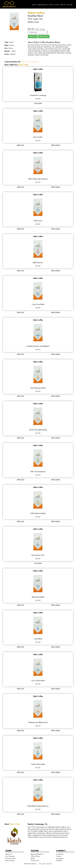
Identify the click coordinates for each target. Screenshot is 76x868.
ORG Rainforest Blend (38, 513)
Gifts (52, 5)
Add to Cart (21, 145)
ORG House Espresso (38, 472)
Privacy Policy (11, 858)
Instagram (60, 858)
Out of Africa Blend (38, 681)
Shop (34, 5)
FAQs (33, 858)
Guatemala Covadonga (38, 95)
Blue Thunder (38, 137)
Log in (63, 5)
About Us (9, 854)
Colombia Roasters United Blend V (38, 346)
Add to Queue (56, 145)
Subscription (43, 5)
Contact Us (35, 860)
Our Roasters (10, 856)
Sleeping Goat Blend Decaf (38, 722)
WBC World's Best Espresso (38, 179)
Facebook (60, 854)
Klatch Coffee (23, 65)
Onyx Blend (38, 639)
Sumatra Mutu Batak (38, 764)
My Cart (70, 5)
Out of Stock (38, 103)
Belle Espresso (38, 263)
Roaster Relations (37, 854)
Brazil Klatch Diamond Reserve (38, 806)
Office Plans (35, 856)
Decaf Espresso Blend (38, 388)
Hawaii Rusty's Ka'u (38, 555)
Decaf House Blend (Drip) (38, 430)
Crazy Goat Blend (38, 304)
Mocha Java (38, 221)
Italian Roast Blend (38, 597)
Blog (57, 5)
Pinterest (59, 860)
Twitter (59, 856)
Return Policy (10, 860)
